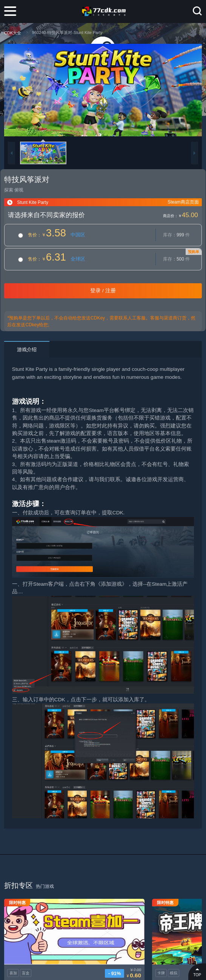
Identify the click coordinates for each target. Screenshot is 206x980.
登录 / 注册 (103, 291)
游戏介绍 (27, 350)
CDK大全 (13, 33)
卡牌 (116, 952)
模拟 (128, 952)
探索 (9, 190)
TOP (197, 972)
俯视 (19, 190)
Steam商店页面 (183, 202)
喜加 (13, 952)
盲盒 (26, 952)
